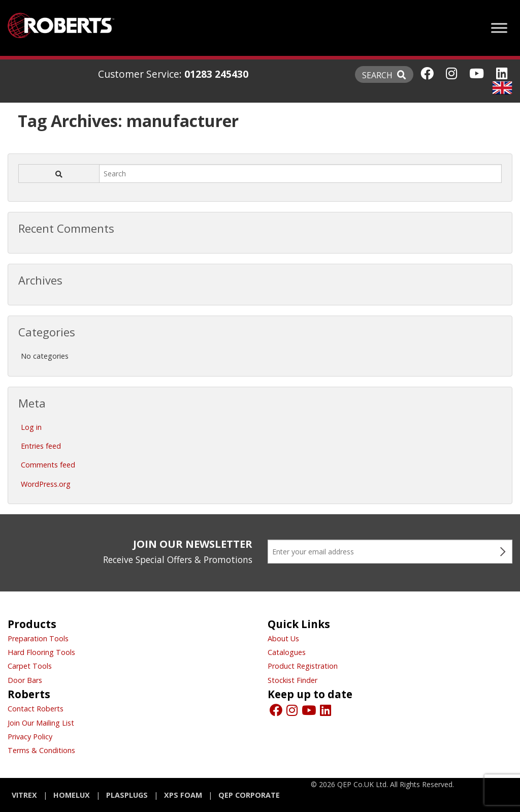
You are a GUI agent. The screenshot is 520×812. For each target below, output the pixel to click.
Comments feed (48, 465)
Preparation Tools (38, 638)
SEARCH (384, 75)
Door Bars (25, 680)
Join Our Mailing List (41, 723)
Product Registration (303, 666)
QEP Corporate (249, 795)
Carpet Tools (30, 666)
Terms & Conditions (41, 750)
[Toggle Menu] (499, 28)
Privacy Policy (30, 737)
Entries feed (41, 446)
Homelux (72, 795)
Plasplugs (127, 795)
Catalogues (287, 652)
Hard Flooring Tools (41, 652)
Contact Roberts (36, 709)
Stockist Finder (292, 680)
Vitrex (24, 795)
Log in (31, 427)
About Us (283, 638)
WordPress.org (46, 484)
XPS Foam (183, 795)
